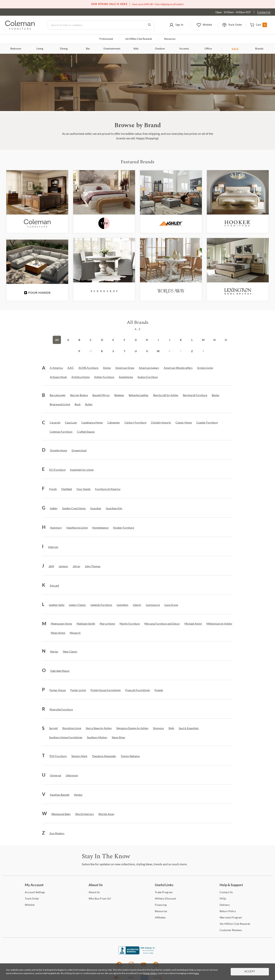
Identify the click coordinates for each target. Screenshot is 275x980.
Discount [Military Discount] (165, 898)
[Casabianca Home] (92, 423)
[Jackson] (63, 566)
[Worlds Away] (171, 269)
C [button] (91, 340)
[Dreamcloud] (79, 450)
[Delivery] (225, 905)
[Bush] (78, 404)
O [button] (226, 340)
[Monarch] (75, 633)
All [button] (57, 340)
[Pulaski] (159, 690)
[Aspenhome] (126, 377)
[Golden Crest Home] (74, 508)
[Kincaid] (54, 586)
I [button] (158, 340)
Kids (136, 49)
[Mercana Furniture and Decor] (162, 624)
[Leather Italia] (57, 605)
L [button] (192, 340)
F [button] (125, 340)
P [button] (79, 351)
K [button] (181, 340)
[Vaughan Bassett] (60, 795)
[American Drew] (125, 368)
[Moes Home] (58, 633)
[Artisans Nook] (58, 377)
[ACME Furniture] (88, 368)
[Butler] (89, 404)
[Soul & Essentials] (189, 728)
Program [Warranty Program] (231, 917)
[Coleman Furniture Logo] (20, 29)
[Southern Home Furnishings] (66, 737)
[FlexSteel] (67, 489)
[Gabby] (54, 508)
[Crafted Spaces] (86, 432)
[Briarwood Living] (60, 404)
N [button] (215, 340)
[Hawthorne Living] (77, 528)
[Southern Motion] (97, 737)
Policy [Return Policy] (228, 911)
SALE (235, 49)
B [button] (79, 340)
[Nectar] (54, 652)
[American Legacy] (149, 368)
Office (208, 49)
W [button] (158, 351)
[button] (176, 25)
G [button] (136, 340)
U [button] (136, 351)
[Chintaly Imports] (161, 423)
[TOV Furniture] (58, 756)
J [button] (170, 340)
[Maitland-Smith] (86, 624)
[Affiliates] (160, 917)
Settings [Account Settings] (35, 892)
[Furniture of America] (108, 489)
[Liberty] (137, 605)
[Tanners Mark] (79, 756)
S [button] (113, 351)
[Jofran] (76, 566)
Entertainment (112, 49)
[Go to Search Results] (149, 25)
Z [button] (192, 351)
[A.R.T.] (71, 368)
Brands (259, 49)
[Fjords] (53, 489)
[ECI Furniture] (57, 470)
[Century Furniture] (135, 423)
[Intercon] (53, 547)
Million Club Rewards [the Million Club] (139, 39)
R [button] (102, 351)
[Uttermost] (72, 775)
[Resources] (161, 911)
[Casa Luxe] (71, 423)
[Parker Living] (78, 690)
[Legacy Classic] (77, 605)
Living (40, 49)
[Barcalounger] (58, 395)
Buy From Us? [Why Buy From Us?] (100, 898)
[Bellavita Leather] (139, 395)
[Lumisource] (153, 605)
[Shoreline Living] (72, 728)
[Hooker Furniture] (238, 202)
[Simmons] (158, 728)
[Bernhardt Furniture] (104, 269)
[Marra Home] (107, 624)
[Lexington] (238, 269)
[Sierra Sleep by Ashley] (99, 728)
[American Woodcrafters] (178, 368)
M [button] (203, 340)
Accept (250, 972)
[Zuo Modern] (57, 833)
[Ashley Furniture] (171, 202)
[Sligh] (171, 728)
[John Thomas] (93, 566)
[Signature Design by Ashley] (132, 728)
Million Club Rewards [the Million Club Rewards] (235, 924)
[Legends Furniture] (101, 605)
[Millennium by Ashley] (219, 624)
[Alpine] (107, 368)
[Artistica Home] (80, 377)
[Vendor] (78, 795)
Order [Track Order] (32, 898)
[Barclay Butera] (79, 395)
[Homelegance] (100, 528)
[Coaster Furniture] (207, 423)
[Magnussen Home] (61, 624)
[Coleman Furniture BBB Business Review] (137, 953)
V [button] (147, 351)
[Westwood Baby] (61, 814)
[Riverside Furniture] (61, 709)
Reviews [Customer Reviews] (231, 930)
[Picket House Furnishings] (106, 690)
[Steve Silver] (118, 737)
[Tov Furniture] (104, 202)
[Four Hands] (84, 489)
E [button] (113, 340)
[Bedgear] (119, 395)
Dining (64, 49)
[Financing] (161, 905)
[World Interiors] (85, 814)
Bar (88, 49)
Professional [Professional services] (106, 39)
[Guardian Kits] (114, 508)
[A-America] (56, 368)
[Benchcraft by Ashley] (166, 395)
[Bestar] (216, 395)
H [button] (147, 340)
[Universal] (55, 775)
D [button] (102, 340)
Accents (184, 49)
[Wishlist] (30, 905)
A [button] (68, 340)
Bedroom (16, 49)
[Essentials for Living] (82, 470)
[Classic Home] (184, 423)
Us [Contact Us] (226, 892)
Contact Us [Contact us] (264, 12)
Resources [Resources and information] (170, 39)
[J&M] (51, 566)
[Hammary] (56, 528)
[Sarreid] (53, 728)
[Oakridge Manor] (60, 671)
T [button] (125, 351)
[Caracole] (55, 423)
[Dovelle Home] (59, 450)
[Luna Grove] (171, 605)
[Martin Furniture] (130, 624)
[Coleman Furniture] (37, 202)
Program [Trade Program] (164, 892)
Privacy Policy (150, 973)
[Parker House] (58, 690)
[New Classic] (70, 652)
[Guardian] (96, 508)
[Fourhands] (37, 269)
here (197, 973)
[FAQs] (223, 898)
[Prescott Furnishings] (138, 690)
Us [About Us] (94, 892)
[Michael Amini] (193, 624)
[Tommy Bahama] (130, 756)
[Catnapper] (114, 423)
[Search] (101, 25)
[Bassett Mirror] (101, 395)
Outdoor (160, 49)
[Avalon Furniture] (148, 377)
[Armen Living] (205, 368)
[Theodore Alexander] (104, 756)
